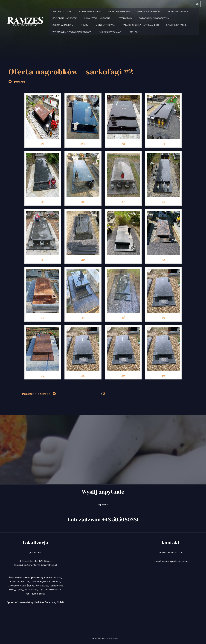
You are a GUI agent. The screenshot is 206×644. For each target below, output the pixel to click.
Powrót (20, 82)
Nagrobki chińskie (180, 12)
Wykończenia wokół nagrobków (72, 36)
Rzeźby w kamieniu (63, 28)
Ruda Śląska (27, 586)
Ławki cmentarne (179, 28)
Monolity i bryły (107, 28)
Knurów (15, 582)
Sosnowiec (31, 590)
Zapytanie (103, 505)
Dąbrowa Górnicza (50, 590)
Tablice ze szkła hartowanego (143, 28)
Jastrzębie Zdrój (35, 594)
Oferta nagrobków (151, 12)
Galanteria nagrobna (98, 20)
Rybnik (25, 582)
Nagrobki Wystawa (111, 36)
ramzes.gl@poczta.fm (175, 561)
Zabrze (35, 582)
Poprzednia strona (36, 394)
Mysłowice (42, 586)
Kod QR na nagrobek (65, 20)
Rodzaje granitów (91, 12)
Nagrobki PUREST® (120, 12)
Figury (85, 28)
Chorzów (13, 586)
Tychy (20, 590)
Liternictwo (126, 20)
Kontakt (135, 36)
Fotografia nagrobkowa (156, 20)
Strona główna (62, 12)
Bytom (44, 582)
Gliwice (57, 578)
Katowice (55, 582)
